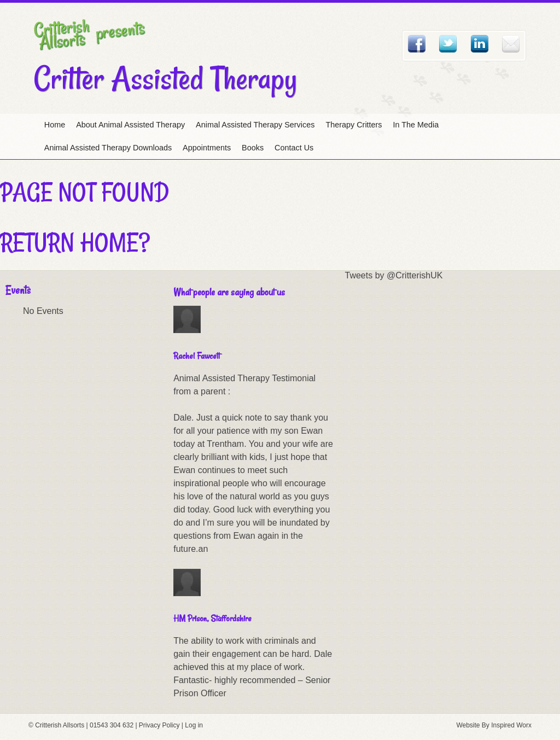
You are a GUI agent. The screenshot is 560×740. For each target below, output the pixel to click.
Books (253, 148)
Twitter (448, 44)
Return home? (75, 242)
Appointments (207, 148)
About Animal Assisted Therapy (130, 125)
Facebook (417, 44)
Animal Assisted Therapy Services (255, 125)
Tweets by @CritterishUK (394, 275)
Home (55, 125)
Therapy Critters (354, 125)
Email (511, 44)
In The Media (416, 125)
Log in (194, 725)
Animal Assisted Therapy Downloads (108, 148)
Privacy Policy (159, 725)
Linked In (480, 44)
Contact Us (294, 148)
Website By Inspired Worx (494, 725)
